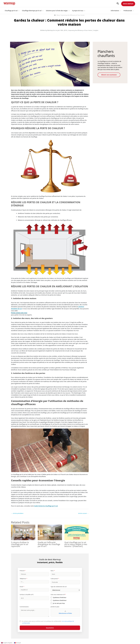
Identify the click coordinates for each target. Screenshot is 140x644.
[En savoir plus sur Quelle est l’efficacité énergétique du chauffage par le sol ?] (50, 532)
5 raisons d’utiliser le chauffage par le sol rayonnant (20, 544)
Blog (58, 15)
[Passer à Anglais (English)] (7, 643)
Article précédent (18, 513)
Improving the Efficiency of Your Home (73, 15)
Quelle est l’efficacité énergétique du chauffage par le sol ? (49, 544)
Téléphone (23, 579)
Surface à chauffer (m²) (27, 595)
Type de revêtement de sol (59, 587)
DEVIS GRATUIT (128, 4)
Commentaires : (24, 607)
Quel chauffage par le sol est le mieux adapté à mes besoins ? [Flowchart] (76, 544)
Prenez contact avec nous (19, 313)
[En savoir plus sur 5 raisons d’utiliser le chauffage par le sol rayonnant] (23, 532)
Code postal (55, 579)
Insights (96, 30)
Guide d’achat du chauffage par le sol (46, 506)
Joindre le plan (55, 607)
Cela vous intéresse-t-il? (58, 595)
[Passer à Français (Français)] (18, 643)
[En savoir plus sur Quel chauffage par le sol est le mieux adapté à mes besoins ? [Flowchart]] (77, 532)
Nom (53, 571)
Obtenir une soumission (110, 75)
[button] (118, 4)
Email (22, 587)
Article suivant (83, 513)
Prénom (23, 571)
